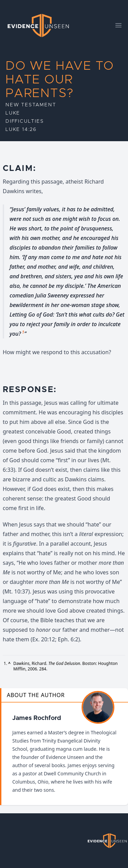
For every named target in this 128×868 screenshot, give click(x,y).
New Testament (31, 105)
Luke (13, 113)
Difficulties (25, 121)
